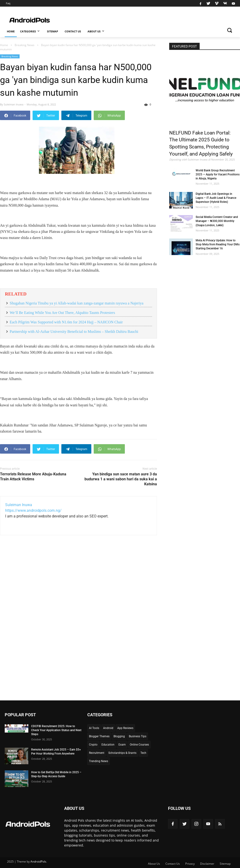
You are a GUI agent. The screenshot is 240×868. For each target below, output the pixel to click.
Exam (122, 745)
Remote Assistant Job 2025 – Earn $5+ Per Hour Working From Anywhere (56, 752)
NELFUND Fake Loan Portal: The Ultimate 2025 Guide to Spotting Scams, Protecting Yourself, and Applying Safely (201, 143)
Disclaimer (207, 864)
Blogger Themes (99, 736)
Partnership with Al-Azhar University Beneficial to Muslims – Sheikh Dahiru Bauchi (74, 332)
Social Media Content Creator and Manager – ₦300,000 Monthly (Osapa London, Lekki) (217, 221)
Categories (30, 31)
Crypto (93, 745)
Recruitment (97, 753)
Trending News (99, 761)
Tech (143, 753)
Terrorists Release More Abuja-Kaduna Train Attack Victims (33, 477)
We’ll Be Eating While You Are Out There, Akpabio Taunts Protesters (62, 313)
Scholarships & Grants (122, 753)
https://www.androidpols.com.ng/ (33, 510)
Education (108, 745)
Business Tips (138, 736)
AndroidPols (38, 861)
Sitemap (53, 31)
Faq (8, 3)
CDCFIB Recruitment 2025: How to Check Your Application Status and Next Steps (56, 730)
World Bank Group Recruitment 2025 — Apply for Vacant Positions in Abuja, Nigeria (218, 174)
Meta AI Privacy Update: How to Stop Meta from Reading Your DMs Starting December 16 (218, 244)
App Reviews (125, 728)
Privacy (190, 864)
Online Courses (139, 745)
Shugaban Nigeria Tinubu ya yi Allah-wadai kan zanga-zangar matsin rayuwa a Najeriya (76, 303)
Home (11, 31)
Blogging (119, 736)
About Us (96, 31)
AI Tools (94, 728)
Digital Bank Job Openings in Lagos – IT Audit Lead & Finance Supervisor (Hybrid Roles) (216, 198)
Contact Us (73, 31)
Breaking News (10, 56)
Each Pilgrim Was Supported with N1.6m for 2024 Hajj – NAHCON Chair (66, 322)
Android (108, 728)
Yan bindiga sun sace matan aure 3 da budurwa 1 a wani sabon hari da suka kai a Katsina (121, 479)
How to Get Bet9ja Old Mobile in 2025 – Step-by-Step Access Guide (56, 774)
